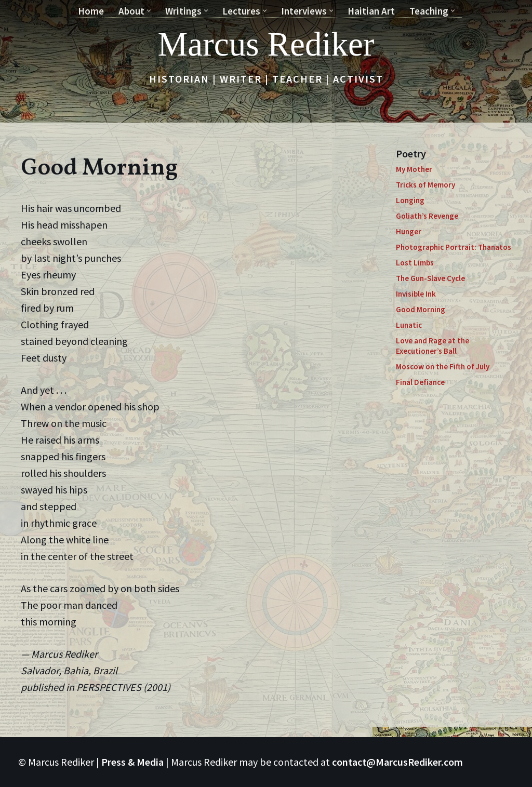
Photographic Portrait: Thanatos (454, 247)
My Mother (414, 169)
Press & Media (132, 762)
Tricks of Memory (425, 185)
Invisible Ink (416, 294)
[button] (149, 11)
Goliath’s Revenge (427, 216)
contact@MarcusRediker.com (397, 762)
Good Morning (421, 309)
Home (91, 11)
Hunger (409, 231)
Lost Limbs (415, 263)
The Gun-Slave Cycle (430, 278)
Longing (410, 200)
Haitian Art (371, 11)
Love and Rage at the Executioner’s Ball (433, 346)
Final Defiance (420, 382)
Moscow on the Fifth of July (443, 366)
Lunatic (409, 325)
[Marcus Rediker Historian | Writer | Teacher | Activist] (266, 44)
